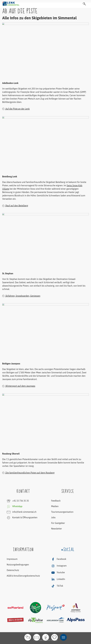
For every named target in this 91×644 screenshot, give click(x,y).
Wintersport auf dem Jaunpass (19, 386)
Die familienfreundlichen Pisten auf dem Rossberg (28, 473)
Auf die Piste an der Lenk (16, 109)
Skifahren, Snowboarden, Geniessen (21, 296)
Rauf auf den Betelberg (15, 206)
